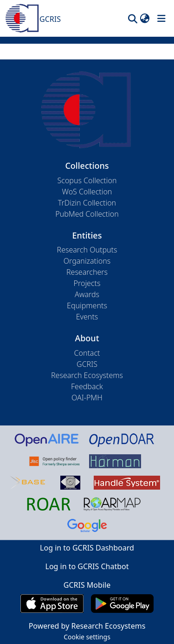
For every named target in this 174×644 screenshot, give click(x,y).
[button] (132, 19)
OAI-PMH (87, 398)
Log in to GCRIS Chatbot (87, 566)
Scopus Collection (87, 180)
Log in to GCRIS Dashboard (87, 548)
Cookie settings (87, 637)
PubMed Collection (87, 214)
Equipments (87, 305)
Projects (87, 283)
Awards (87, 294)
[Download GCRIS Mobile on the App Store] (52, 604)
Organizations (87, 261)
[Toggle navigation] (161, 19)
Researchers (87, 272)
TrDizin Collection (87, 203)
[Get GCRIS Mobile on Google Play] (122, 604)
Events (87, 317)
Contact (87, 353)
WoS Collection (87, 192)
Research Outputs (87, 250)
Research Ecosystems (87, 375)
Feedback (87, 386)
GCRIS (87, 364)
